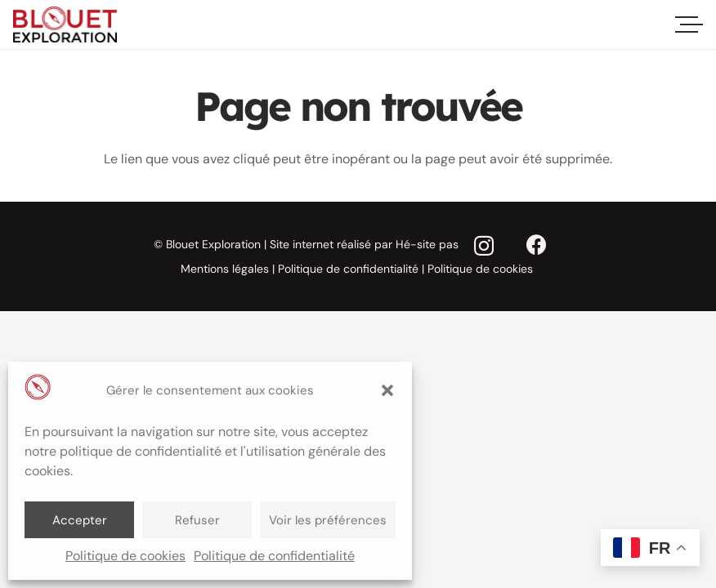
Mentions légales (225, 269)
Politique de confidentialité (274, 556)
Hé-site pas (427, 244)
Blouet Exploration (213, 244)
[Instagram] (484, 247)
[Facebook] (537, 245)
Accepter (80, 520)
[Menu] (691, 24)
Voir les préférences (328, 520)
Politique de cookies (125, 556)
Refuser (197, 520)
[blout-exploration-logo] (65, 25)
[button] (387, 390)
